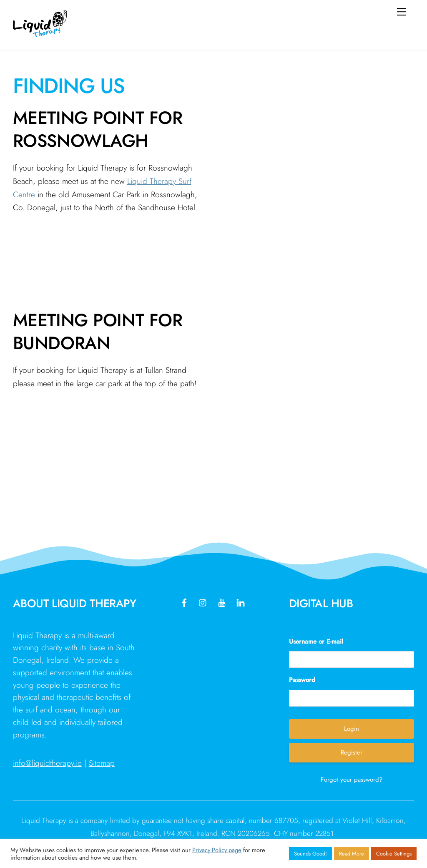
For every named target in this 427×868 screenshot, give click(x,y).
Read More (352, 854)
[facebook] (184, 601)
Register (352, 752)
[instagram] (203, 601)
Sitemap (102, 763)
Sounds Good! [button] (310, 854)
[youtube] (222, 601)
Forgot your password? (352, 780)
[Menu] (402, 11)
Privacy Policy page (217, 850)
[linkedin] (241, 601)
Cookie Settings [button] (394, 854)
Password (302, 680)
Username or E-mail (316, 642)
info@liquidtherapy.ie (47, 763)
